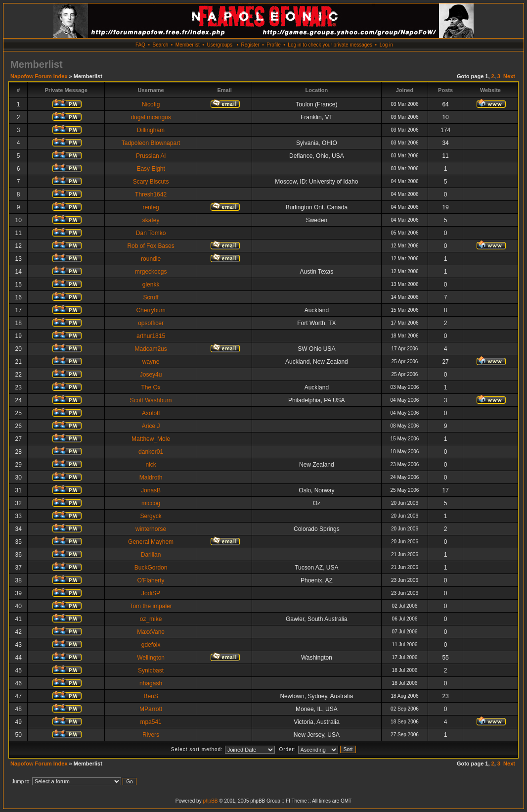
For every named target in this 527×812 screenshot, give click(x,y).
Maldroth (151, 478)
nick (151, 465)
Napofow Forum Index (39, 76)
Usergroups (220, 45)
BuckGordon (151, 568)
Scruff (151, 297)
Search (161, 45)
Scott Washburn (151, 400)
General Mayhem (151, 542)
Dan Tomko (151, 233)
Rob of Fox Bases (151, 246)
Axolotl (151, 413)
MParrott (151, 709)
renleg (151, 207)
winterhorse (151, 529)
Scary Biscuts (151, 182)
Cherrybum (151, 310)
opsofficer (151, 323)
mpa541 (151, 722)
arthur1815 (151, 336)
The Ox (151, 387)
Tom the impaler (151, 606)
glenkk (151, 285)
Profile (273, 45)
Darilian (151, 555)
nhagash (151, 683)
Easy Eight (151, 169)
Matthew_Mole (151, 439)
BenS (151, 696)
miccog (151, 503)
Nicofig (151, 104)
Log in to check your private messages (330, 45)
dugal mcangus (151, 117)
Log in (386, 45)
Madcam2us (151, 349)
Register (250, 45)
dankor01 (151, 452)
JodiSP (151, 593)
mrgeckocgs (151, 272)
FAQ (140, 45)
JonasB (151, 490)
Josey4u (151, 375)
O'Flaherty (151, 580)
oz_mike (151, 619)
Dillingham (151, 130)
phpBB (210, 801)
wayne (151, 362)
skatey (151, 220)
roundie (151, 259)
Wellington (151, 658)
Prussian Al (151, 156)
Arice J (151, 426)
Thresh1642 (151, 194)
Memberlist (188, 45)
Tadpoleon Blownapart (151, 143)
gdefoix (151, 645)
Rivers (151, 735)
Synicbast (151, 670)
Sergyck (151, 516)
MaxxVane (151, 632)
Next (509, 76)
